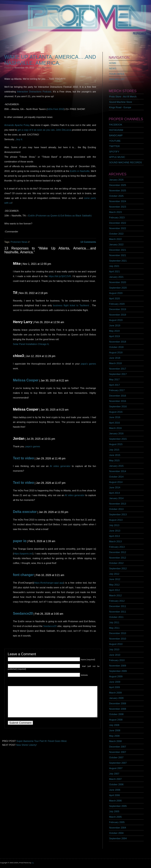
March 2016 (115, 428)
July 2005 (114, 811)
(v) (32, 863)
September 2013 (118, 514)
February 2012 (117, 601)
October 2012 (116, 563)
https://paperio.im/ (23, 554)
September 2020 (118, 288)
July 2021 (114, 266)
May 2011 (114, 628)
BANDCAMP (116, 135)
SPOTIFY (114, 152)
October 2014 (116, 477)
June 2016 (115, 417)
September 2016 (118, 406)
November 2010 (118, 639)
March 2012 (115, 595)
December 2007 (118, 747)
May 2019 (114, 331)
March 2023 (115, 212)
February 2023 (117, 217)
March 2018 (115, 363)
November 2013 (118, 504)
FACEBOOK (116, 125)
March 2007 (115, 779)
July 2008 (114, 725)
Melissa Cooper (26, 380)
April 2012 (115, 590)
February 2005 (117, 822)
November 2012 (118, 558)
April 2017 (115, 385)
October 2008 (116, 714)
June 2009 (115, 682)
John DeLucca (64, 130)
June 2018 (115, 358)
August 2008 (116, 720)
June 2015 (115, 455)
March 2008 (115, 741)
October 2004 (116, 833)
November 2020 (118, 282)
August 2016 (116, 412)
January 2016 (116, 433)
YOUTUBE (115, 141)
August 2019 (116, 320)
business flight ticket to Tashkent (71, 305)
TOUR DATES (117, 74)
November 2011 (118, 612)
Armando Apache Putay (17, 125)
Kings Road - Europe (120, 107)
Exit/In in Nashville (80, 171)
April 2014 (115, 493)
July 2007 (114, 774)
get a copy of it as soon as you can (36, 130)
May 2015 (114, 460)
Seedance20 (23, 613)
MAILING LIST (117, 79)
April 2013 (115, 536)
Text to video (24, 458)
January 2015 (116, 466)
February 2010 (117, 660)
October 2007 (116, 757)
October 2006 (116, 784)
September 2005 (118, 806)
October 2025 (116, 196)
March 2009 (115, 693)
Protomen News (19, 242)
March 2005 (115, 817)
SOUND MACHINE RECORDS (126, 162)
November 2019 (118, 315)
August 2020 (116, 293)
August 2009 (116, 676)
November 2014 (118, 471)
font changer (23, 575)
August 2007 (116, 768)
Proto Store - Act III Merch (123, 97)
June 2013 (115, 531)
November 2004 (118, 828)
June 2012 (115, 579)
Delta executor (25, 512)
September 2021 (118, 261)
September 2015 (118, 439)
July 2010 (114, 649)
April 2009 (115, 687)
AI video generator (60, 466)
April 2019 (115, 336)
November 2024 (118, 201)
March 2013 (115, 541)
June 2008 (115, 730)
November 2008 (118, 709)
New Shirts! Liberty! (26, 745)
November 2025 (118, 190)
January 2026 (116, 180)
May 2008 (114, 736)
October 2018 (116, 347)
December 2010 (118, 633)
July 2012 (114, 574)
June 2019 (115, 325)
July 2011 (114, 622)
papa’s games (88, 364)
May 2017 (114, 379)
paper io (20, 541)
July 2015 (114, 450)
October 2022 (116, 234)
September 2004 (118, 838)
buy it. (20, 139)
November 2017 (118, 369)
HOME (113, 63)
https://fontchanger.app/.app (49, 583)
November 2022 (118, 228)
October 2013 (116, 509)
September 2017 (118, 374)
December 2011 (118, 606)
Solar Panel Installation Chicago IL (31, 344)
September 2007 (118, 763)
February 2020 (117, 304)
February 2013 (117, 547)
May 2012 (114, 585)
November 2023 (118, 207)
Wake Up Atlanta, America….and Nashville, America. (50, 60)
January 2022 (116, 244)
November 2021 (118, 255)
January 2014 (116, 498)
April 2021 (115, 271)
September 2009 (118, 671)
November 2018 (118, 342)
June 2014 (115, 487)
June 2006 (115, 790)
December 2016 (118, 396)
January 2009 (116, 698)
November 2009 (118, 666)
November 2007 (118, 752)
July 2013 (114, 525)
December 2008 (118, 703)
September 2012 (118, 568)
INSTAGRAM (116, 130)
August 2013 (116, 520)
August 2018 (116, 352)
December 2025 (118, 185)
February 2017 (117, 390)
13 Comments (88, 242)
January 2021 (116, 277)
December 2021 (118, 250)
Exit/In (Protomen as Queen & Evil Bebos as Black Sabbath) (60, 216)
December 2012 (118, 552)
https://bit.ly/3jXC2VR (60, 276)
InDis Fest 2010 (56, 109)
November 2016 (118, 401)
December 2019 (118, 309)
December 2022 (118, 223)
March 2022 (115, 239)
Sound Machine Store (121, 102)
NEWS (113, 68)
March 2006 (115, 801)
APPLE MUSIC (117, 157)
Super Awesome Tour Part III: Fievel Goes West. (42, 741)
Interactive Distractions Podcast (34, 92)
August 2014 (116, 482)
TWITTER (114, 146)
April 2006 (115, 795)
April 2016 (115, 423)
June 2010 (115, 655)
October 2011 (116, 617)
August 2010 (116, 644)
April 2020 (115, 298)
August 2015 (116, 444)
